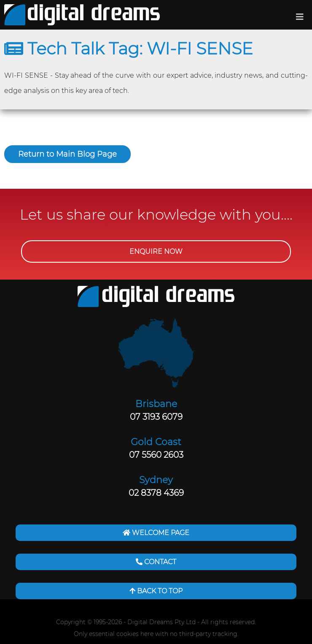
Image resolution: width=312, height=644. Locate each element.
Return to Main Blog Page (67, 154)
